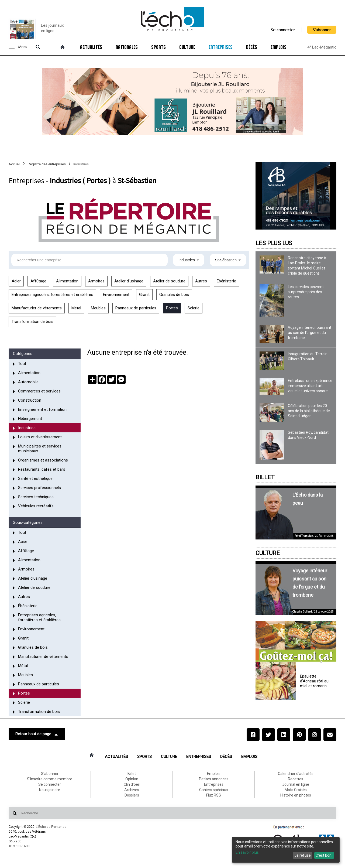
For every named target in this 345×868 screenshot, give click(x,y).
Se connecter (283, 30)
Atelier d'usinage (129, 281)
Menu (18, 47)
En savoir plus (247, 852)
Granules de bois (174, 295)
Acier (16, 281)
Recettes (296, 779)
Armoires (96, 281)
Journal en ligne (296, 784)
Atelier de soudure (169, 281)
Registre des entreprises (47, 164)
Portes (172, 308)
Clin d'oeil (132, 784)
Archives (132, 790)
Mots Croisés (296, 790)
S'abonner (322, 30)
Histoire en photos (296, 795)
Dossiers (132, 795)
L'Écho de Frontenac (51, 827)
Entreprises (221, 47)
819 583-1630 (19, 846)
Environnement (116, 295)
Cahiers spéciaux (214, 790)
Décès (252, 47)
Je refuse (303, 855)
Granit (144, 295)
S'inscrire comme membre (50, 779)
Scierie (194, 308)
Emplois (279, 47)
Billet (265, 477)
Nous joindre (50, 790)
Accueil (14, 164)
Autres (201, 281)
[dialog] (286, 850)
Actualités (91, 47)
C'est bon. (324, 855)
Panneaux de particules (136, 308)
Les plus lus (274, 243)
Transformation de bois (32, 322)
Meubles (98, 308)
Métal (76, 308)
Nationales (127, 47)
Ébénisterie (226, 281)
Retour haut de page (37, 734)
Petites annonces (214, 779)
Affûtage (38, 281)
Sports (158, 47)
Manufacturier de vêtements (37, 308)
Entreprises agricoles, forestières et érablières (52, 295)
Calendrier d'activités (296, 774)
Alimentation (67, 281)
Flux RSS (214, 795)
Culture (187, 47)
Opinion (132, 779)
